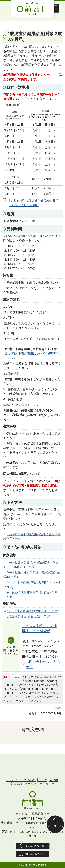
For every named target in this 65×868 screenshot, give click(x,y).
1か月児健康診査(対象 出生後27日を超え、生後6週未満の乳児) (31, 565)
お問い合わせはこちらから (43, 664)
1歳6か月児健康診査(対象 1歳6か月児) (33, 611)
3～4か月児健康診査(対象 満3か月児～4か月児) (32, 585)
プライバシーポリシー (39, 784)
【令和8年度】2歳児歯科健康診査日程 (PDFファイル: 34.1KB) (33, 203)
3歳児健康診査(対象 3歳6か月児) (29, 617)
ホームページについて (21, 780)
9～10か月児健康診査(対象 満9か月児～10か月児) (32, 595)
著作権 (54, 780)
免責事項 (16, 784)
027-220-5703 (43, 641)
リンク (43, 780)
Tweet (58, 708)
